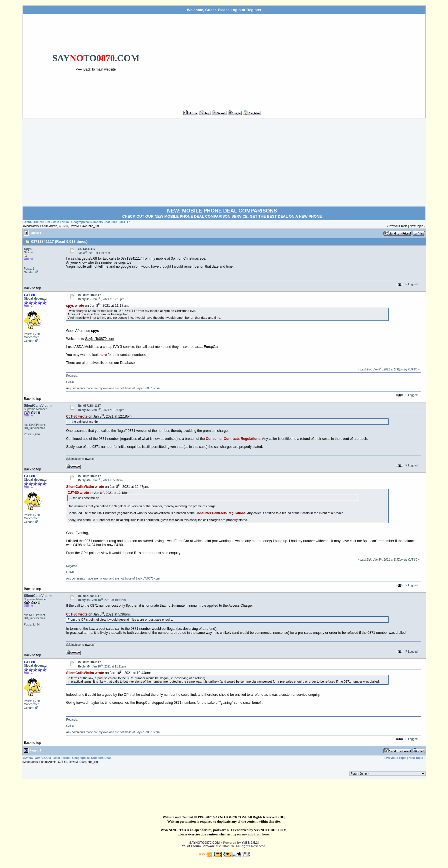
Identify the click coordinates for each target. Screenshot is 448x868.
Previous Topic (398, 226)
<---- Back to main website (96, 69)
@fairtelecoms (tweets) (81, 459)
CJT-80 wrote (77, 416)
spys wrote (75, 306)
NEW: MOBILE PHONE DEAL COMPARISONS (222, 211)
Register (254, 10)
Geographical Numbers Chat (91, 222)
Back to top (32, 288)
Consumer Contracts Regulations (233, 439)
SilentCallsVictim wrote (85, 487)
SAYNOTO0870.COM (36, 222)
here (103, 355)
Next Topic (416, 226)
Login (236, 10)
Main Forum (61, 222)
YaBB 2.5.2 (250, 843)
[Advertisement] (296, 60)
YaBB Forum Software (198, 846)
